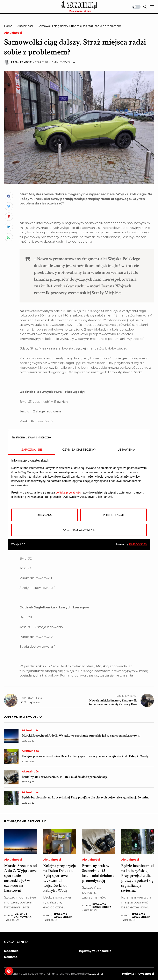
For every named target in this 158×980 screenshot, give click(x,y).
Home (8, 26)
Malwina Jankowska (23, 916)
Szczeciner (96, 974)
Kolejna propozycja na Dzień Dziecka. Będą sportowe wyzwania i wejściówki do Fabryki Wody (85, 756)
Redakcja (11, 951)
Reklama (11, 957)
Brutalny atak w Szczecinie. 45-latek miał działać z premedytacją (65, 777)
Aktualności (25, 26)
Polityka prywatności (138, 974)
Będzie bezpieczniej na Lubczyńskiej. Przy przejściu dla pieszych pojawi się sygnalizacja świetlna (86, 798)
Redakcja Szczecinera (63, 916)
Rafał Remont (21, 62)
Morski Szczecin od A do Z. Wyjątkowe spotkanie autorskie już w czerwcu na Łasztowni (81, 736)
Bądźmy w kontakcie (95, 951)
